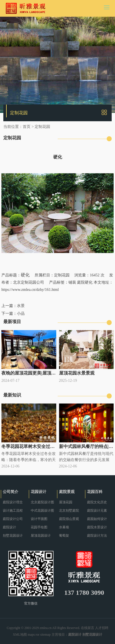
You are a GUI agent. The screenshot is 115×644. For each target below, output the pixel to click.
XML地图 (20, 635)
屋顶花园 (66, 502)
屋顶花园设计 (41, 536)
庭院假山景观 (69, 519)
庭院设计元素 (97, 511)
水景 (21, 306)
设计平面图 (39, 519)
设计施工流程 (13, 511)
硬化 (25, 275)
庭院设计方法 (97, 536)
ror (37, 635)
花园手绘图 (39, 527)
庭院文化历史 (97, 502)
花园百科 (95, 492)
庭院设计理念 (13, 502)
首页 (27, 127)
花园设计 (39, 492)
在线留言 (88, 628)
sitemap (45, 635)
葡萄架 (64, 536)
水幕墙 (64, 527)
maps (31, 635)
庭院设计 (9, 527)
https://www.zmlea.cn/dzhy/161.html (30, 290)
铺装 (72, 282)
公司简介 (11, 492)
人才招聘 (102, 628)
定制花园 (42, 127)
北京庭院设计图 (42, 502)
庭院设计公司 (13, 519)
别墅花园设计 (13, 536)
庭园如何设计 (97, 519)
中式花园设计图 (42, 511)
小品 (21, 314)
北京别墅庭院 (69, 511)
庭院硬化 (85, 282)
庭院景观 (67, 492)
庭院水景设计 (97, 527)
